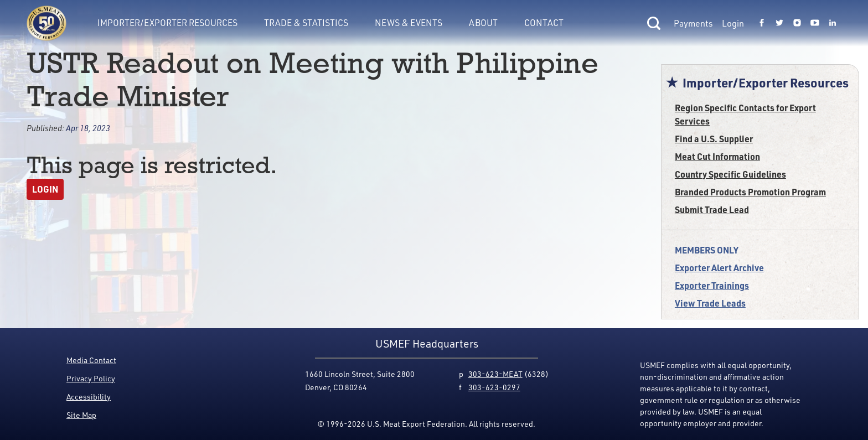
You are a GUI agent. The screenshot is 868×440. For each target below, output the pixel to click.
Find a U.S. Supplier (714, 139)
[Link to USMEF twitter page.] (779, 23)
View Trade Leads (710, 303)
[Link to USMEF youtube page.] (815, 23)
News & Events (409, 22)
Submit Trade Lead (712, 209)
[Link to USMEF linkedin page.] (833, 23)
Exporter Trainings (712, 285)
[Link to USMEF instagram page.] (797, 23)
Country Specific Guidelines (730, 174)
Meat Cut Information (717, 156)
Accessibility (89, 397)
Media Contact (91, 360)
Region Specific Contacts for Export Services (745, 114)
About (483, 22)
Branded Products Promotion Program (750, 192)
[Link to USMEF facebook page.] (762, 23)
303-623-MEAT (495, 374)
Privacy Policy (91, 378)
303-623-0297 (494, 387)
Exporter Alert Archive (719, 268)
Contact (544, 22)
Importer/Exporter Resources (167, 22)
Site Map (81, 415)
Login (733, 23)
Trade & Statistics (306, 22)
